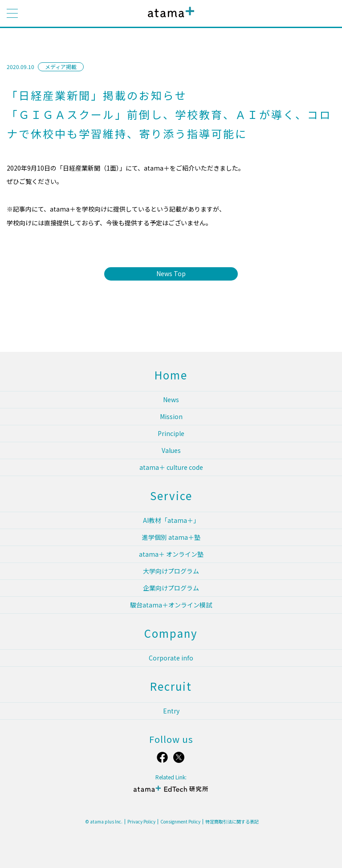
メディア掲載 (61, 67)
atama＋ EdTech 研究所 (171, 793)
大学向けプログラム (171, 571)
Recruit (171, 686)
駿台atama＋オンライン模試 (171, 605)
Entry (171, 711)
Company (171, 633)
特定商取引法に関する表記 (232, 822)
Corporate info (171, 658)
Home (171, 375)
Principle (171, 433)
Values (171, 450)
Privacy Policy (141, 822)
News (171, 399)
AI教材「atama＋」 (171, 520)
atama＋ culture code (171, 467)
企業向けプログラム (171, 588)
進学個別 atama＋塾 (171, 537)
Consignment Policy (180, 822)
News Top (171, 273)
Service (171, 495)
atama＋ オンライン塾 (171, 554)
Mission (171, 416)
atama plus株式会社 (169, 19)
